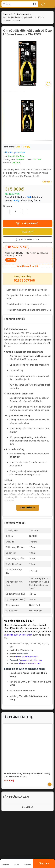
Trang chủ (7, 14)
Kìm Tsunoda (22, 14)
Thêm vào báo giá (27, 240)
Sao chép (11, 260)
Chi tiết (47, 182)
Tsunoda (20, 159)
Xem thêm (28, 508)
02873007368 (24, 280)
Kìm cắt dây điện (16, 156)
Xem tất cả (27, 807)
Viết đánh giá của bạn (14, 152)
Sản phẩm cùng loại (18, 717)
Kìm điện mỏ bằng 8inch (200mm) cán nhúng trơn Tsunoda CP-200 (27, 775)
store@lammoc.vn (24, 650)
